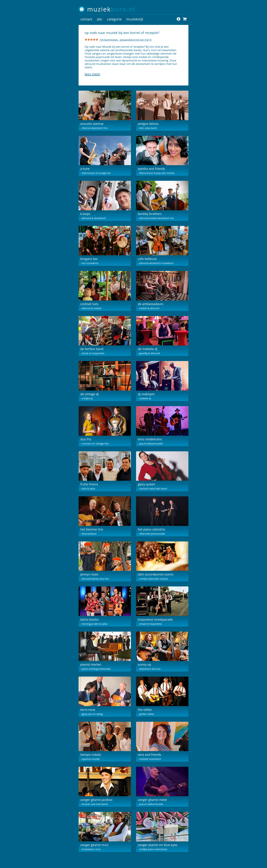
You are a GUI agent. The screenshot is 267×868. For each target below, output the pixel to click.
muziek (111, 9)
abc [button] (100, 19)
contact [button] (86, 19)
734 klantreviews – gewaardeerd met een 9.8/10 (126, 40)
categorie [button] (114, 19)
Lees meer (92, 74)
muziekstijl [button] (135, 19)
